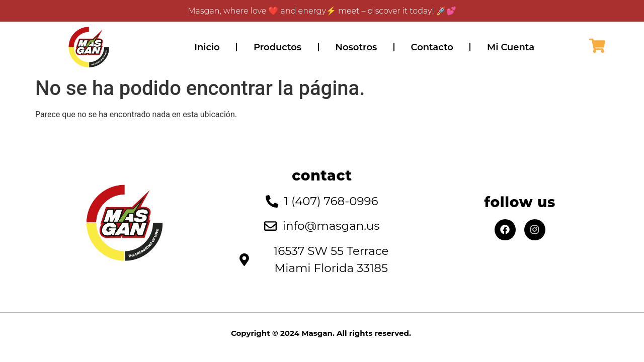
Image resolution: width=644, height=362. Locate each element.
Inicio (207, 47)
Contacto (432, 47)
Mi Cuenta (511, 47)
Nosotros (356, 47)
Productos (277, 47)
